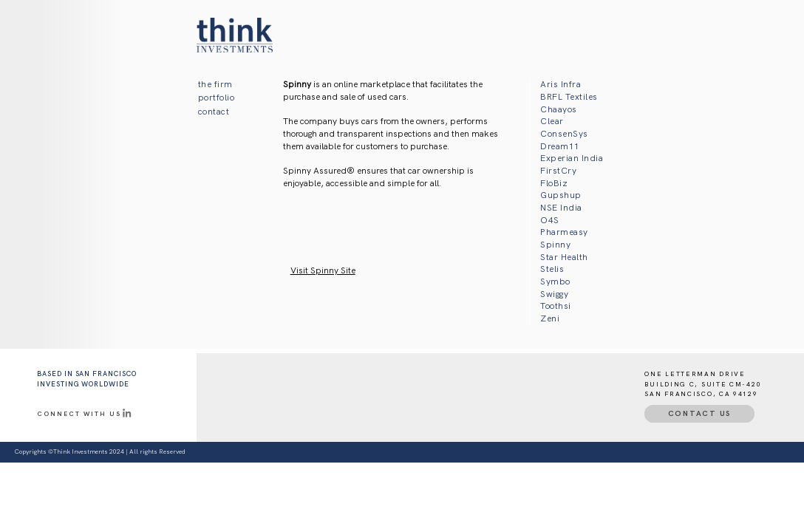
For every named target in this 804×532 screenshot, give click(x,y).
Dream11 (560, 146)
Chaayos (558, 109)
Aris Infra (561, 84)
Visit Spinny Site (323, 270)
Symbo (555, 282)
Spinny (555, 245)
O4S (549, 220)
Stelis (552, 269)
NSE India (561, 208)
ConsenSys (564, 134)
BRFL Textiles (569, 97)
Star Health (564, 257)
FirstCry (558, 171)
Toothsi (555, 306)
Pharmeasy (564, 232)
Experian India (572, 158)
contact (214, 112)
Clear (552, 121)
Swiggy (554, 294)
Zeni (550, 318)
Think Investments (81, 451)
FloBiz (554, 183)
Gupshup (561, 195)
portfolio (216, 98)
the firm (215, 84)
